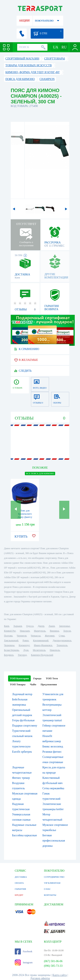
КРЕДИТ (19, 895)
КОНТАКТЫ (50, 895)
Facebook (24, 951)
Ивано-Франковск (43, 645)
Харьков (18, 626)
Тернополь (62, 645)
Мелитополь (39, 650)
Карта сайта (60, 975)
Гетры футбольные (23, 720)
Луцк (26, 650)
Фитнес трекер (21, 778)
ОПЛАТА (19, 883)
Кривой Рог (10, 631)
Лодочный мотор (22, 694)
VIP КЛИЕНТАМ (52, 883)
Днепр (41, 626)
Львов (52, 626)
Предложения (49, 684)
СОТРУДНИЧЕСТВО (54, 877)
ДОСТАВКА (21, 877)
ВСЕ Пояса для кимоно (40, 473)
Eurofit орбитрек (22, 752)
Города (37, 678)
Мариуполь (40, 631)
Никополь (55, 650)
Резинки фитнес (52, 752)
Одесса (30, 626)
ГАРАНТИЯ (20, 889)
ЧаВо (33, 684)
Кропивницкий (41, 640)
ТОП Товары (18, 684)
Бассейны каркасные (25, 835)
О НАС (47, 889)
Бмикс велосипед (53, 747)
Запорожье (64, 626)
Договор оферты (40, 978)
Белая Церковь (12, 650)
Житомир (50, 636)
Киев (7, 626)
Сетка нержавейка (53, 788)
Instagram (24, 963)
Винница (54, 631)
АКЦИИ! (24, 21)
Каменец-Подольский (42, 655)
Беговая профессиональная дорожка (54, 841)
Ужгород (22, 655)
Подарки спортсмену (25, 726)
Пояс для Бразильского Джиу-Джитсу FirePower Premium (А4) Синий (25, 517)
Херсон (67, 631)
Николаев (25, 631)
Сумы (62, 636)
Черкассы (36, 636)
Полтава (8, 636)
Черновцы (9, 645)
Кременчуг (24, 645)
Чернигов (22, 636)
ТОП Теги (52, 678)
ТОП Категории (19, 678)
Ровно (26, 640)
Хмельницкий (11, 640)
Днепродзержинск (62, 640)
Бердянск (9, 655)
